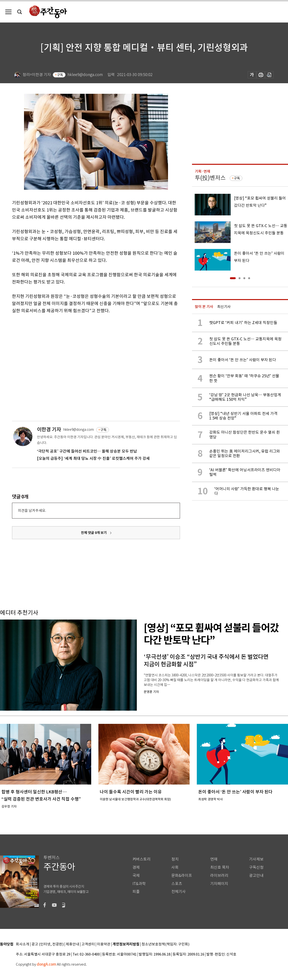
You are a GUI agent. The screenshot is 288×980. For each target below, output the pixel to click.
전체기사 (179, 892)
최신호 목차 (220, 867)
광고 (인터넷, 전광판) (48, 944)
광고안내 (256, 876)
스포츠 (177, 884)
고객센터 (88, 944)
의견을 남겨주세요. (32, 511)
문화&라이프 (182, 876)
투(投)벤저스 (210, 178)
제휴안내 (72, 944)
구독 (60, 75)
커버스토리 (141, 859)
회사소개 (23, 944)
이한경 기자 (49, 429)
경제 (136, 867)
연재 (214, 859)
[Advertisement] (45, 367)
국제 (136, 876)
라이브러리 (219, 876)
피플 (136, 892)
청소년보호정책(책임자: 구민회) (165, 944)
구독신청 (256, 867)
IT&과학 (139, 884)
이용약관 (104, 944)
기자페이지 (219, 884)
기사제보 (256, 859)
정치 (175, 859)
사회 (175, 867)
